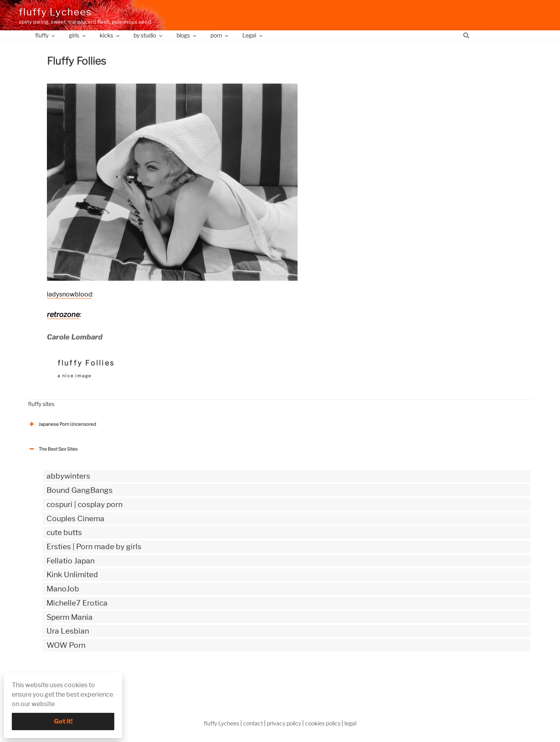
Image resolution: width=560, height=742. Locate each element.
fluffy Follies (86, 363)
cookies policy (323, 723)
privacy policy (284, 723)
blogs (187, 35)
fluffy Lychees (55, 12)
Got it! (63, 721)
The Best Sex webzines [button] (58, 678)
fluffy (46, 35)
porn (220, 35)
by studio (149, 35)
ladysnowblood (70, 294)
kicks (110, 35)
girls (78, 35)
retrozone (63, 314)
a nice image (74, 376)
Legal (253, 35)
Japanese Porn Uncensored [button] (62, 424)
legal (350, 723)
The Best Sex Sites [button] (53, 449)
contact (253, 723)
